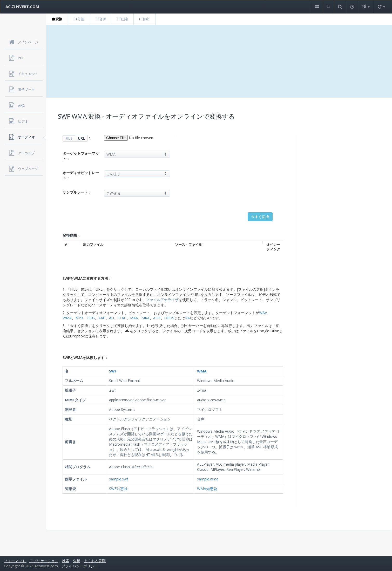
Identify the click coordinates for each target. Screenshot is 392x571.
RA (187, 318)
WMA (67, 318)
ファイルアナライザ (162, 300)
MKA (146, 318)
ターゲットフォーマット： (81, 156)
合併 (101, 19)
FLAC (122, 318)
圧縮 (123, 19)
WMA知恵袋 (207, 489)
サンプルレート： (77, 192)
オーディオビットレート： (81, 175)
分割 (79, 19)
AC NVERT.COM (22, 6)
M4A (134, 318)
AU (111, 318)
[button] (317, 7)
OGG (91, 318)
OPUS (169, 318)
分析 (77, 561)
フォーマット (15, 561)
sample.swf (119, 479)
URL (81, 138)
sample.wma (208, 479)
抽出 (144, 19)
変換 (57, 19)
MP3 (79, 318)
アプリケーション (44, 561)
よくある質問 (95, 561)
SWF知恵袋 (118, 489)
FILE (69, 138)
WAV (263, 313)
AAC (102, 318)
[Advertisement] (219, 61)
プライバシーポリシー (80, 566)
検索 (66, 561)
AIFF (157, 318)
